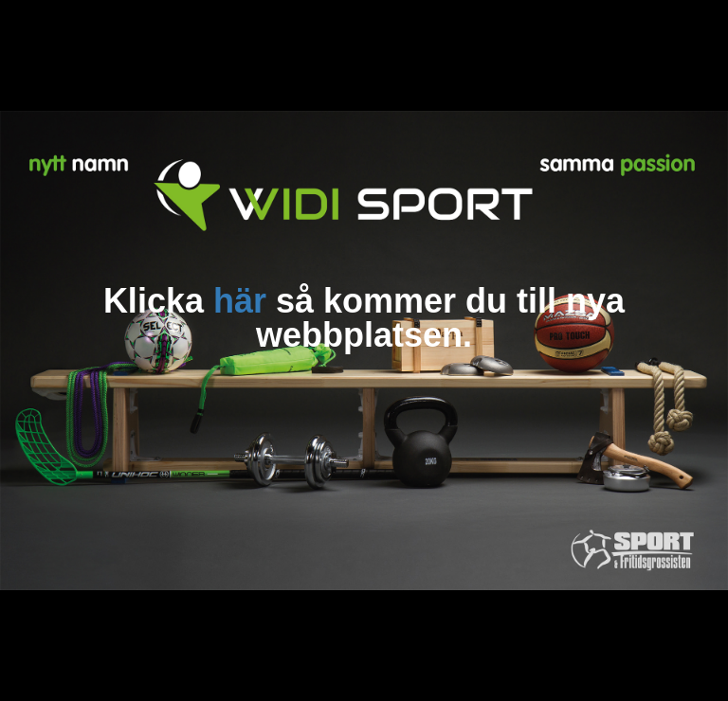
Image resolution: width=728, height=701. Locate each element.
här (240, 301)
